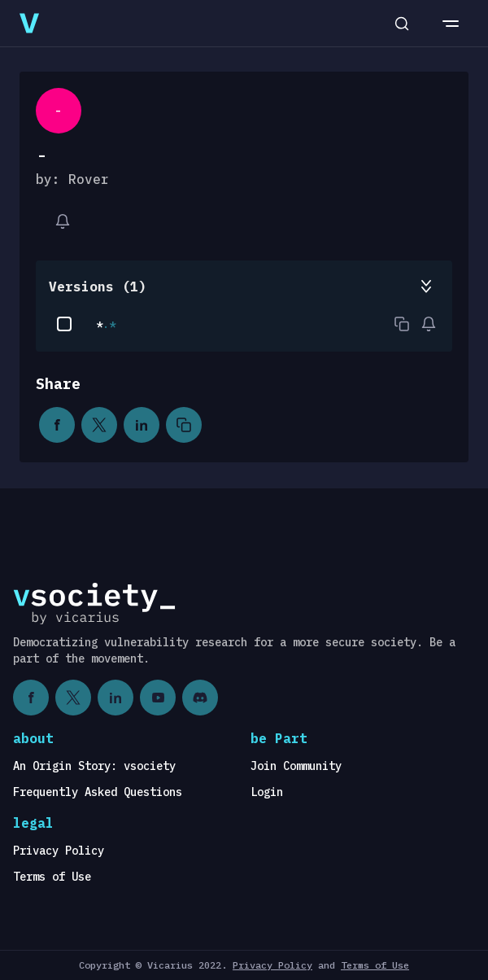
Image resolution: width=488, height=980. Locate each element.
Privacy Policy (59, 851)
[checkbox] (64, 324)
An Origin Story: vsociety (94, 766)
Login (267, 792)
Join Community (296, 766)
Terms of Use (52, 877)
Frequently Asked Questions (98, 792)
